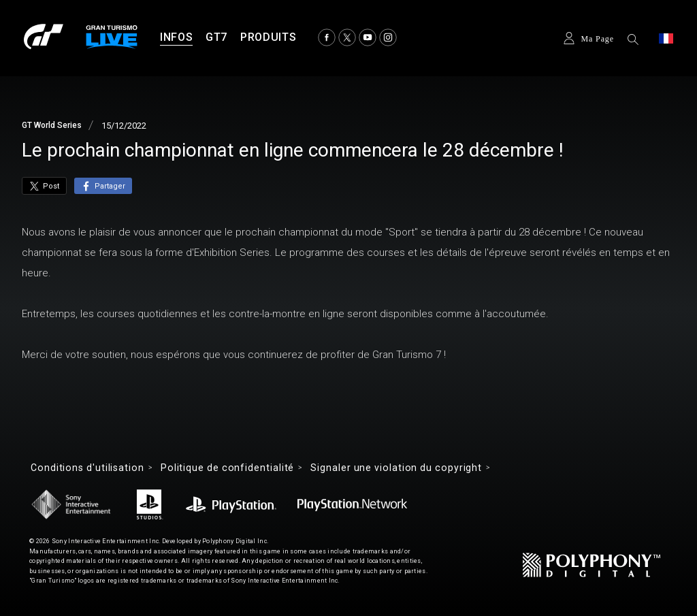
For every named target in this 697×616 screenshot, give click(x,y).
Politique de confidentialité (227, 468)
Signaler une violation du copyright (396, 468)
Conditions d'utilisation (87, 468)
